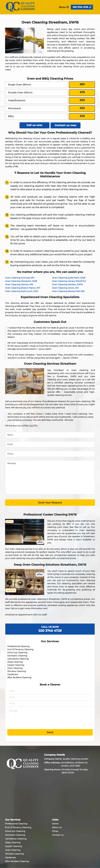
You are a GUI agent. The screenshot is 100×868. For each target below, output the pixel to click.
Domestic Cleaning (17, 656)
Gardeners (13, 674)
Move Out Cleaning (17, 652)
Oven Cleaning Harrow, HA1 (19, 285)
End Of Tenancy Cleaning (20, 649)
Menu (64, 7)
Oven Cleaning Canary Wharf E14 (69, 281)
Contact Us (58, 835)
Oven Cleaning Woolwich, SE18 (21, 281)
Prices (55, 831)
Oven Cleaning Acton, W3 (65, 288)
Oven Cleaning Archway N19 (20, 278)
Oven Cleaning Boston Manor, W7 (23, 288)
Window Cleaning (17, 671)
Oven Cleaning (15, 668)
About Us (57, 827)
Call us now (34, 125)
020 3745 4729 (82, 7)
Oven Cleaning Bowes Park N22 (68, 291)
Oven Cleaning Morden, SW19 (67, 285)
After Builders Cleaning (19, 677)
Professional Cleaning (18, 646)
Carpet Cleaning (16, 665)
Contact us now (66, 125)
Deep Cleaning (15, 662)
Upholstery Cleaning (18, 659)
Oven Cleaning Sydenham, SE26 (69, 278)
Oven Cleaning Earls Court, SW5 (22, 291)
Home (55, 824)
